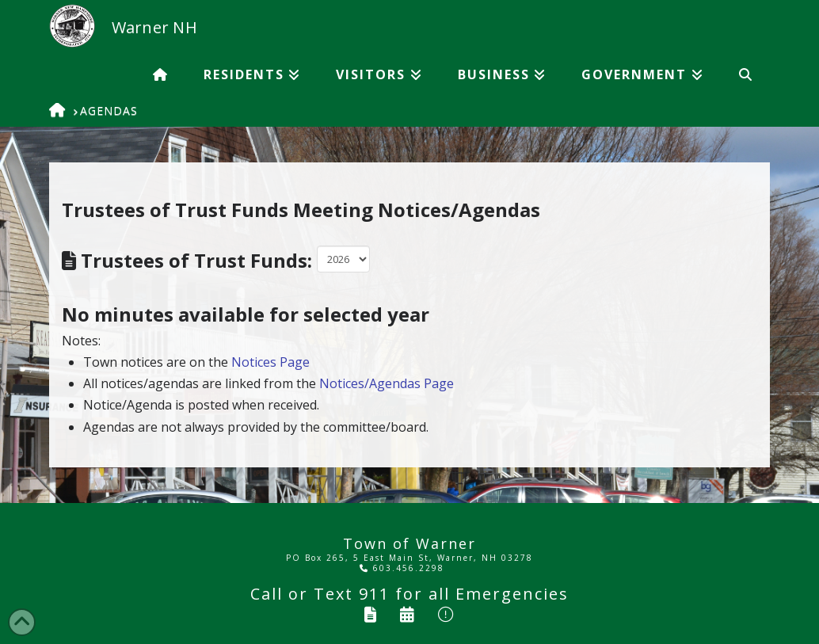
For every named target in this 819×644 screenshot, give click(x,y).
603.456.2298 (402, 568)
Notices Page (270, 362)
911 (374, 594)
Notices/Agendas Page (387, 383)
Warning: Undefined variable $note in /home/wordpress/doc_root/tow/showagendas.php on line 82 (343, 259)
